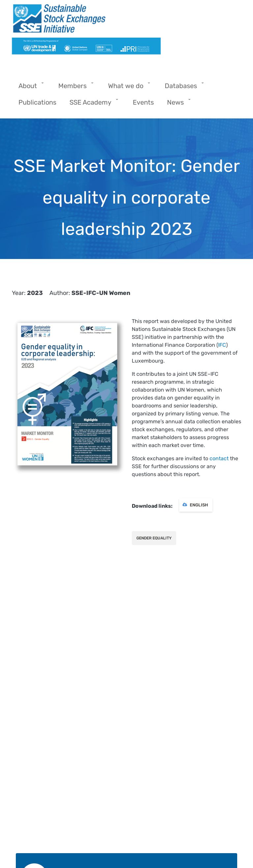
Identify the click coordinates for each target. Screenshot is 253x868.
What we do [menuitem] (127, 88)
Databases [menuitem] (183, 88)
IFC (222, 345)
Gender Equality (154, 538)
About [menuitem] (29, 88)
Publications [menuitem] (37, 102)
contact (219, 458)
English (199, 505)
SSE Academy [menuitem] (92, 104)
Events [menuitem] (143, 102)
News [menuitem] (177, 104)
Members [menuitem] (74, 88)
